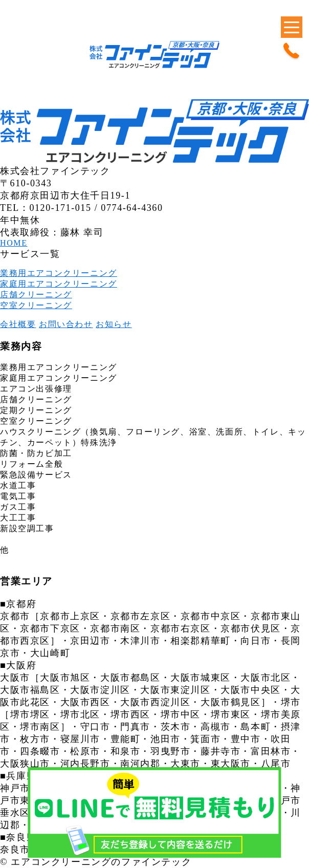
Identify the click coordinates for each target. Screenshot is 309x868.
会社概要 (18, 324)
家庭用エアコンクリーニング (59, 284)
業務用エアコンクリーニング (59, 273)
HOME (14, 243)
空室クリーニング (36, 305)
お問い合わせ (66, 324)
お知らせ (114, 324)
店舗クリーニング (36, 295)
